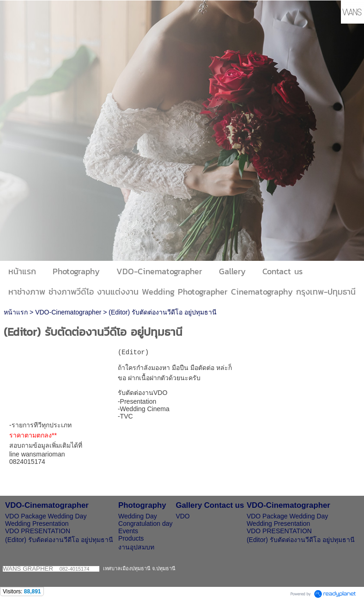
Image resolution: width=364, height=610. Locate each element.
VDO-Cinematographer (68, 312)
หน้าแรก (16, 312)
